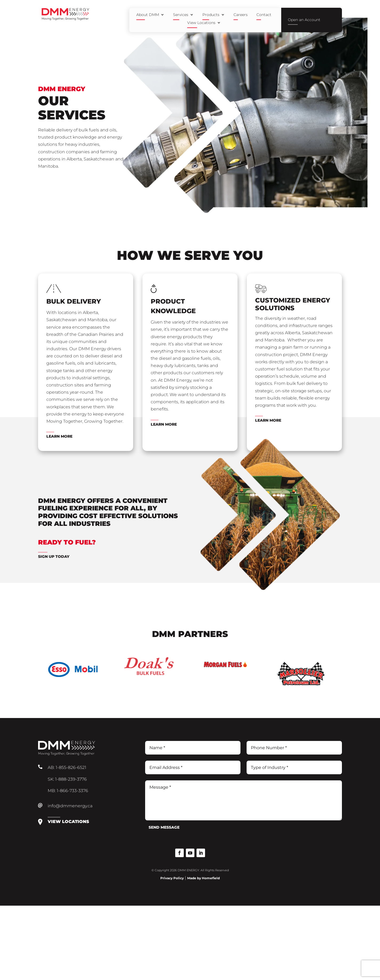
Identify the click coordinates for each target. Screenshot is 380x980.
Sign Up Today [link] (54, 556)
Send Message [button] (164, 827)
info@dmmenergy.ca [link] (70, 806)
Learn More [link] (59, 436)
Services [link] (181, 15)
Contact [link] (264, 15)
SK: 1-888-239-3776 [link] (67, 779)
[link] (65, 19)
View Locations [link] (201, 23)
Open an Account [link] (304, 20)
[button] (179, 853)
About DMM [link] (148, 15)
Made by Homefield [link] (203, 878)
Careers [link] (241, 15)
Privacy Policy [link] (172, 878)
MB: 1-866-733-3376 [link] (68, 791)
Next (335, 676)
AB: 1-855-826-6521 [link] (67, 767)
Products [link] (211, 15)
